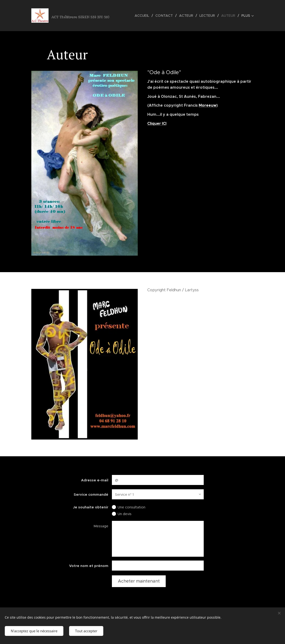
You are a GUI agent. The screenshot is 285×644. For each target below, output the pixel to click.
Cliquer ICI (157, 123)
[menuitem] (145, 16)
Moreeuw (208, 105)
